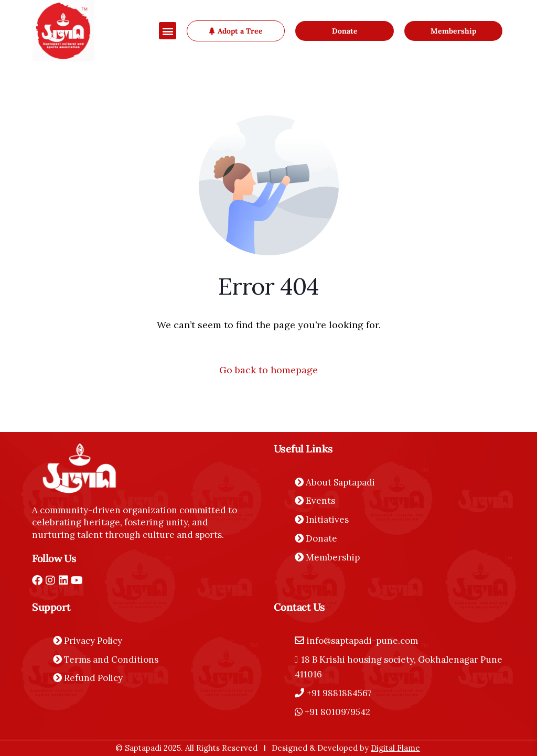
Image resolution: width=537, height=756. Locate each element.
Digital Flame (395, 748)
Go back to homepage (268, 370)
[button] (168, 31)
